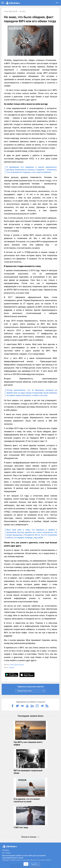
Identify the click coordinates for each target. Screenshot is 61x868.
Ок (26, 864)
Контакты (6, 850)
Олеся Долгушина (17, 665)
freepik (12, 668)
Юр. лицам (6, 853)
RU (58, 3)
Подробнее (35, 864)
